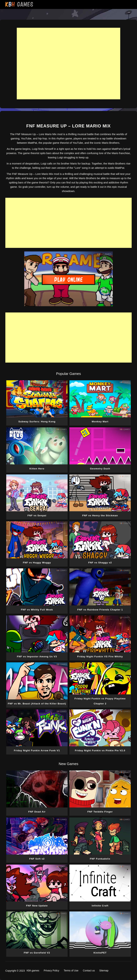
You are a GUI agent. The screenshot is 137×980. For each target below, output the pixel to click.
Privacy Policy (51, 971)
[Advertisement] (68, 64)
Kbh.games (33, 971)
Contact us (89, 971)
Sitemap (104, 971)
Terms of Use (71, 971)
